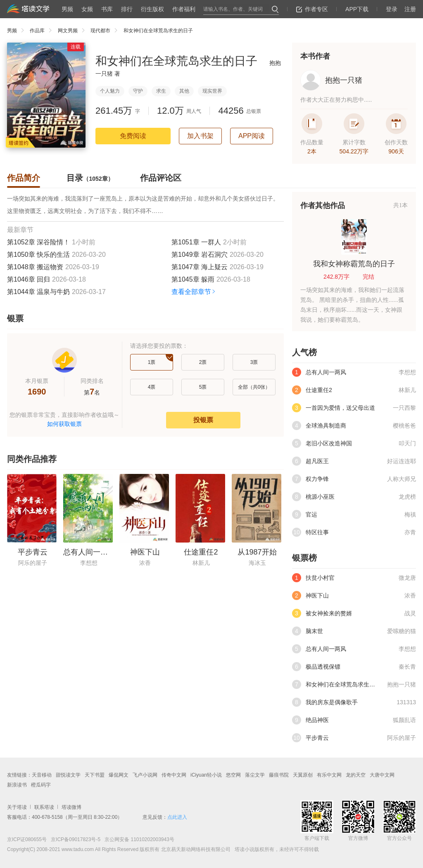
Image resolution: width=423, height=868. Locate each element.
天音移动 (42, 775)
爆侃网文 (119, 775)
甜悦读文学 (68, 775)
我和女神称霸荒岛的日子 (354, 264)
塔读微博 (71, 807)
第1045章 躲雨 (193, 279)
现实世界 (212, 91)
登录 (392, 9)
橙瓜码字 (41, 785)
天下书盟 (95, 775)
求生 (161, 91)
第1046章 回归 (29, 279)
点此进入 (177, 817)
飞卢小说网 (145, 775)
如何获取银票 (64, 424)
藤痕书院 (279, 775)
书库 (107, 9)
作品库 (43, 31)
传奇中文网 (174, 775)
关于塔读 (17, 807)
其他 (184, 91)
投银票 (203, 420)
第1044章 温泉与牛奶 (38, 292)
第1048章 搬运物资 (35, 267)
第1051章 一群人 (196, 242)
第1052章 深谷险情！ (38, 242)
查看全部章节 (194, 292)
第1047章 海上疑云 (200, 267)
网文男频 (73, 31)
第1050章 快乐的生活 (38, 255)
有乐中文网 (329, 775)
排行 (127, 9)
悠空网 (233, 775)
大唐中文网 (382, 775)
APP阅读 (252, 136)
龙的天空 (356, 775)
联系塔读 (44, 807)
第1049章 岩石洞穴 (200, 255)
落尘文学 (255, 775)
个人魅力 (110, 91)
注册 (410, 9)
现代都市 (106, 31)
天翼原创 (303, 775)
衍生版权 (152, 9)
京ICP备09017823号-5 (75, 839)
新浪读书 (17, 785)
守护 (138, 91)
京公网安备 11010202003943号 (137, 839)
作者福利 (184, 9)
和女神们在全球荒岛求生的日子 (158, 31)
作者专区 (312, 9)
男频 (67, 9)
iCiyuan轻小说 (206, 775)
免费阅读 (133, 136)
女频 (87, 9)
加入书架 (200, 136)
